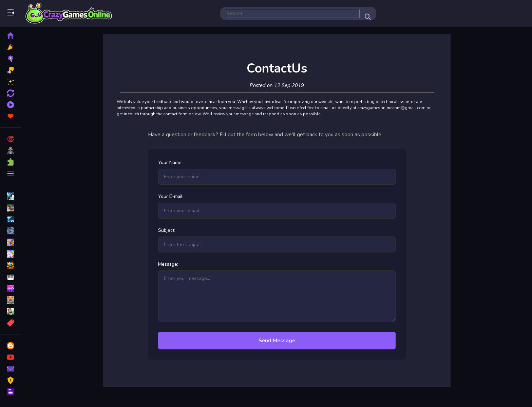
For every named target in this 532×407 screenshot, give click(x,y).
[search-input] (293, 14)
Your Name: (170, 162)
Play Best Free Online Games (69, 14)
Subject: (167, 230)
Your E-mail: (171, 196)
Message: (168, 264)
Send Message (277, 341)
